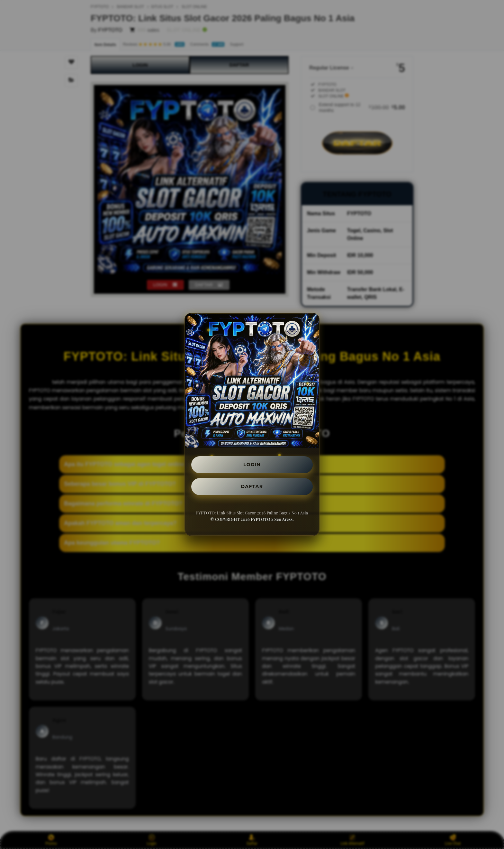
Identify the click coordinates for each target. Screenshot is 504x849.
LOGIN (252, 463)
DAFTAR (252, 488)
